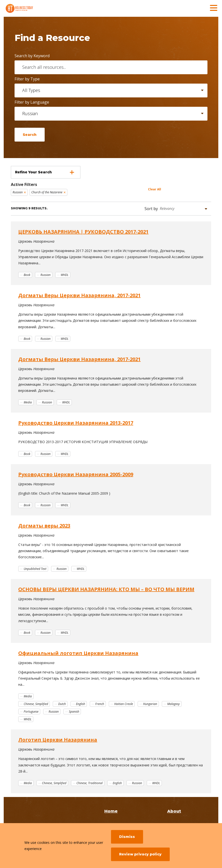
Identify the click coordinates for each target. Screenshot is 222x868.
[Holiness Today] (41, 8)
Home (111, 811)
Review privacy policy (140, 854)
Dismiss (127, 837)
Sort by (151, 209)
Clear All (155, 189)
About (174, 811)
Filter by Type (27, 79)
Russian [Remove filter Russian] (18, 192)
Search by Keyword (32, 56)
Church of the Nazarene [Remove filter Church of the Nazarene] (47, 192)
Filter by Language (32, 102)
